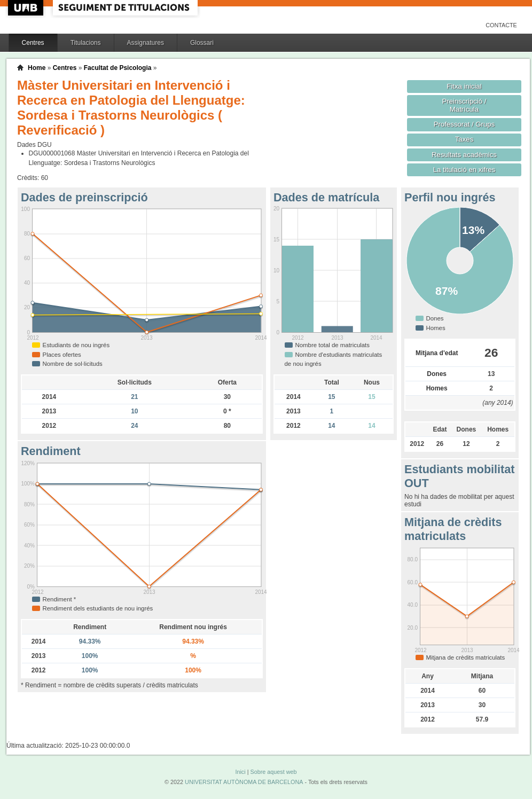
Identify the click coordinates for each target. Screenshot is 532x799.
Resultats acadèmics (464, 155)
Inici (240, 772)
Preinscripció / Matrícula (464, 105)
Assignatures (146, 43)
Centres (33, 43)
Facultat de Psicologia (118, 68)
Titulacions (86, 43)
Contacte (501, 25)
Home (37, 68)
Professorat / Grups (464, 124)
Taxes (464, 139)
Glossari (202, 43)
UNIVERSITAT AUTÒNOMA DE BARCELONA (244, 782)
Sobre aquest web (273, 772)
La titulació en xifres (464, 170)
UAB (27, 8)
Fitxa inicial (464, 86)
